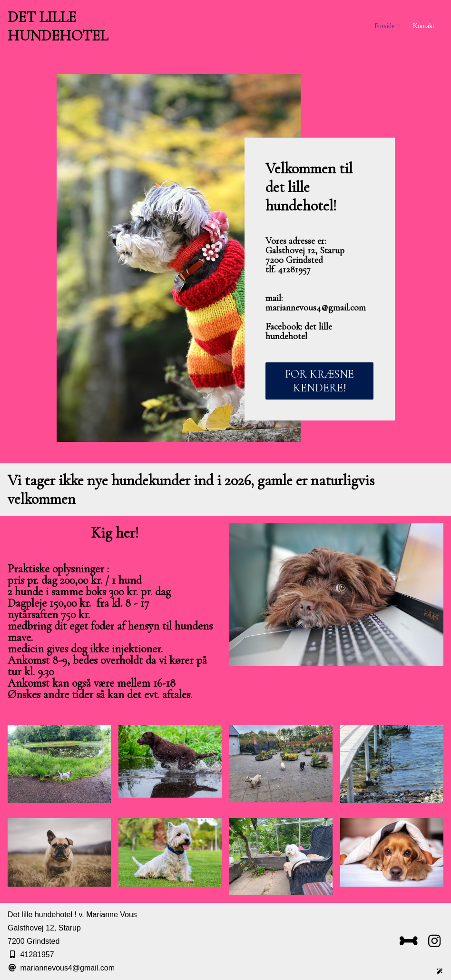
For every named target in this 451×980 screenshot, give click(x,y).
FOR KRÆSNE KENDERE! (319, 381)
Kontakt (424, 26)
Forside (384, 26)
